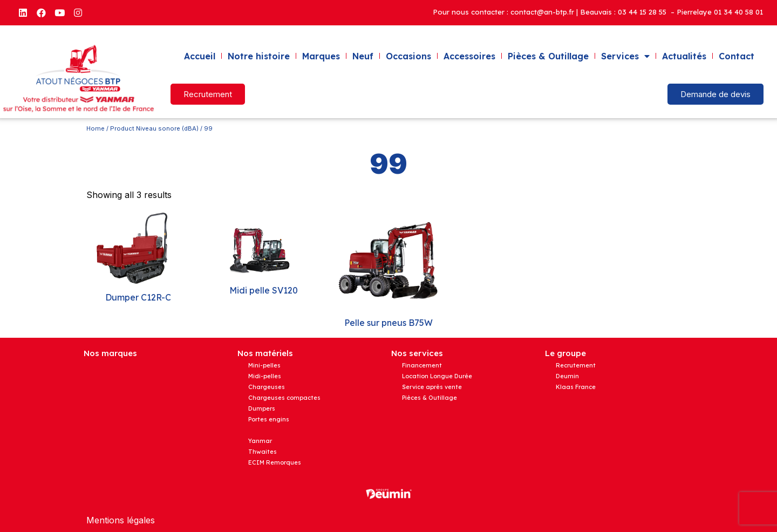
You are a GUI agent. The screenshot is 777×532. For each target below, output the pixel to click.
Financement (422, 365)
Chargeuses (267, 387)
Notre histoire (259, 56)
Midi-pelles (265, 376)
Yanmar (260, 441)
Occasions (408, 56)
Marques (321, 56)
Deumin (567, 376)
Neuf (363, 56)
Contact (737, 56)
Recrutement (576, 365)
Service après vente (432, 387)
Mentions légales (121, 520)
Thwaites (263, 452)
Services (625, 56)
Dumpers (262, 408)
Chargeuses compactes (284, 398)
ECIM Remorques (275, 462)
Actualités (684, 56)
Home (96, 128)
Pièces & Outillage (548, 56)
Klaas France (576, 387)
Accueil (200, 56)
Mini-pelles (264, 365)
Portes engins (269, 419)
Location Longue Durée (437, 376)
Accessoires (469, 56)
